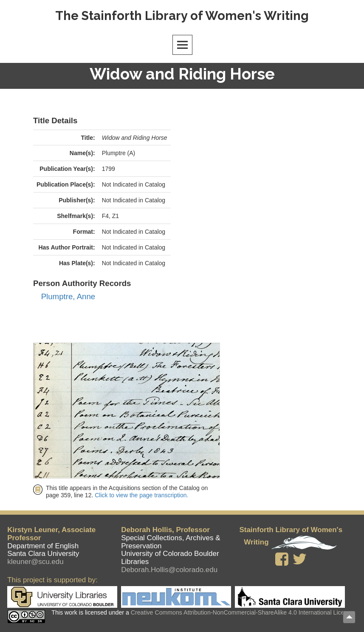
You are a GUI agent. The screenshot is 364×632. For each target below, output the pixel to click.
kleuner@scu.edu (35, 562)
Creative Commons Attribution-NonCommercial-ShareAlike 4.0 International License (243, 612)
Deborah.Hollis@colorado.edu (169, 570)
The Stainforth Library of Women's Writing (182, 16)
